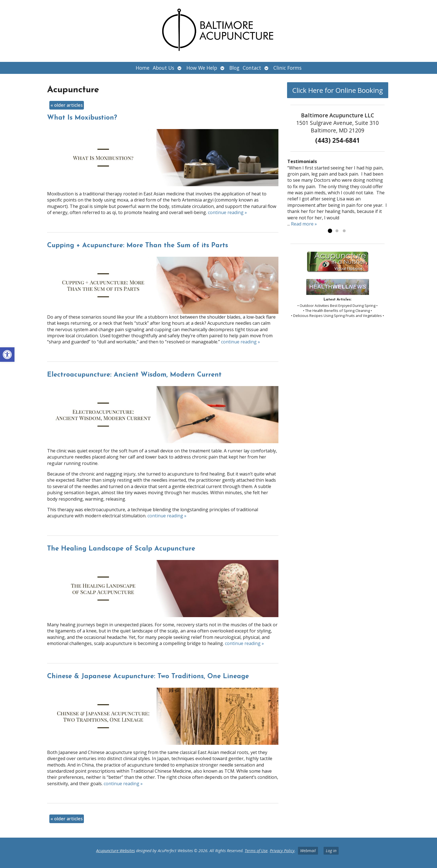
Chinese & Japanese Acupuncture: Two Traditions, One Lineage (148, 677)
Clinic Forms (287, 68)
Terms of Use (256, 851)
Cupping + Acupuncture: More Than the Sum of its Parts (138, 246)
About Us (163, 68)
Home (143, 68)
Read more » (304, 224)
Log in (331, 851)
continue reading (227, 212)
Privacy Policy (282, 851)
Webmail (308, 851)
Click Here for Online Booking (338, 90)
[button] (7, 355)
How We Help (202, 68)
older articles (67, 105)
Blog (234, 68)
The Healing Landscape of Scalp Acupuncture (121, 549)
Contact (252, 68)
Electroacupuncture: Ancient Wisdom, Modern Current (134, 375)
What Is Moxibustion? (82, 118)
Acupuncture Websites (116, 851)
